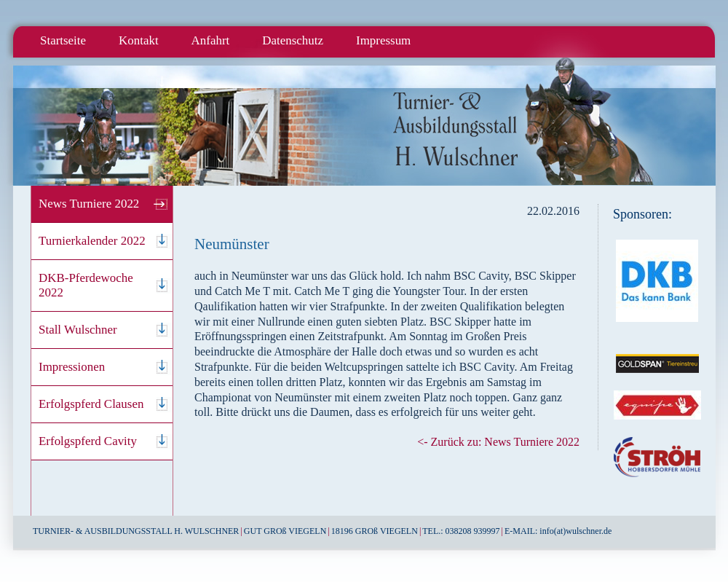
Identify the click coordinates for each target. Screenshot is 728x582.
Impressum (383, 40)
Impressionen (72, 367)
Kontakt (139, 40)
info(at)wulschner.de (575, 531)
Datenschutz (293, 40)
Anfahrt (211, 40)
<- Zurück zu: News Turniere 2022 (498, 442)
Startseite (63, 40)
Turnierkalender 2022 (92, 241)
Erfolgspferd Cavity (88, 441)
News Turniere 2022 (89, 204)
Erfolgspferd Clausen (91, 404)
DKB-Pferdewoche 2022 (86, 285)
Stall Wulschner (78, 330)
